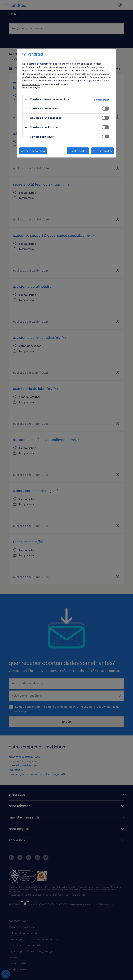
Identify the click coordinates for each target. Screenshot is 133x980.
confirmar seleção (33, 151)
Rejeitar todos (78, 151)
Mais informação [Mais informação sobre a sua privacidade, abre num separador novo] (31, 87)
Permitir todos (103, 151)
